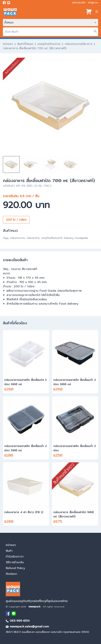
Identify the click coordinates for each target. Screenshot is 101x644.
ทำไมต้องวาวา (15, 557)
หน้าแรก (8, 44)
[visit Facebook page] (4, 3)
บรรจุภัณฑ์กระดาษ (49, 44)
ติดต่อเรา (12, 574)
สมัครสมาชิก (79, 3)
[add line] (9, 3)
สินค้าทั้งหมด (25, 44)
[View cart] (89, 12)
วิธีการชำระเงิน (15, 562)
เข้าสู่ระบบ (93, 3)
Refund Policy (15, 568)
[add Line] (14, 614)
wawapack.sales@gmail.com (27, 627)
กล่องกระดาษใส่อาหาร (79, 44)
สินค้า (9, 551)
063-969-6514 (18, 621)
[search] (50, 32)
